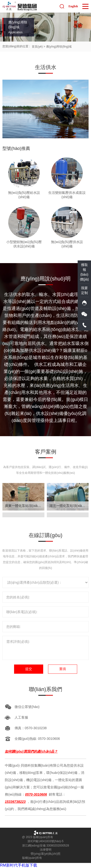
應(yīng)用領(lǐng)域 (59, 47)
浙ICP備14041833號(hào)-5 (45, 841)
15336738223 (15, 802)
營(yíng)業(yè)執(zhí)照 (45, 854)
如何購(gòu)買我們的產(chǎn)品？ (31, 751)
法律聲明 (46, 850)
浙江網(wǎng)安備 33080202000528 (46, 846)
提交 (29, 669)
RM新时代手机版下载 (19, 865)
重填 (63, 669)
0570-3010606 (36, 794)
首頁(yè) (37, 47)
